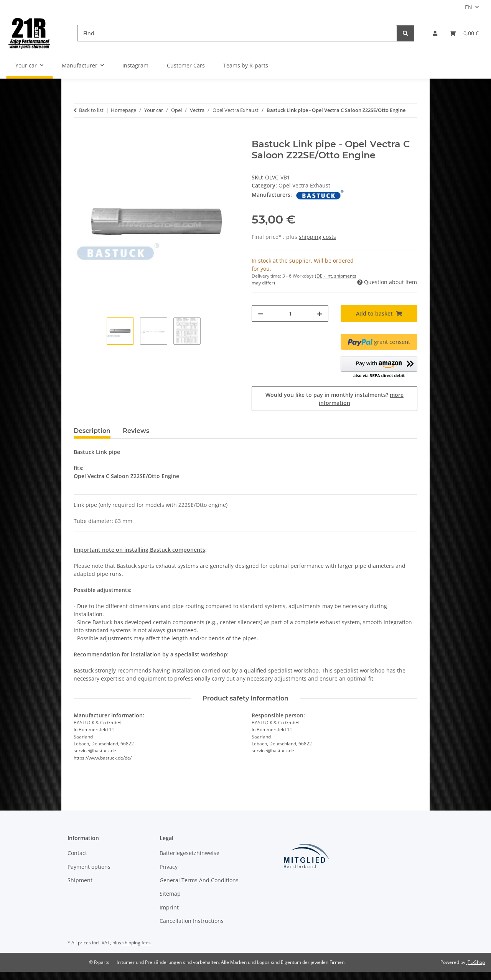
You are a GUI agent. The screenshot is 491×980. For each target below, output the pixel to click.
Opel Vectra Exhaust (304, 185)
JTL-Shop (476, 962)
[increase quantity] (320, 313)
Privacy (169, 867)
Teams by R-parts (246, 65)
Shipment (80, 880)
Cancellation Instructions (192, 921)
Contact (77, 853)
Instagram (135, 65)
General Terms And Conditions (199, 880)
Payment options (89, 867)
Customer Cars (186, 65)
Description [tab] (92, 431)
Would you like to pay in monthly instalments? (334, 399)
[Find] (237, 33)
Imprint (169, 907)
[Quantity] (290, 313)
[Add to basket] (80, 135)
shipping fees (137, 943)
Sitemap (170, 894)
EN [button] (469, 7)
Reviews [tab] (136, 431)
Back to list (91, 110)
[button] (435, 33)
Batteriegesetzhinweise (189, 853)
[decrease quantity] (260, 313)
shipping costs (317, 237)
